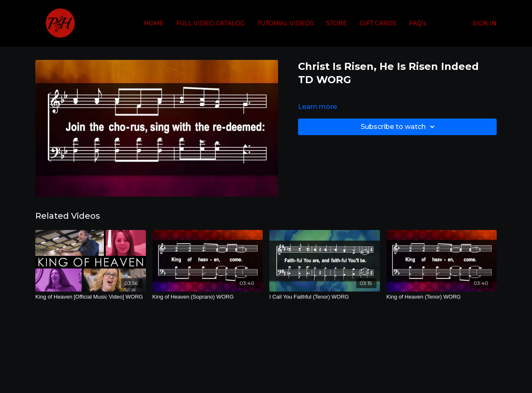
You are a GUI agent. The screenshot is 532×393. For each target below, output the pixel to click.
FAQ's (417, 23)
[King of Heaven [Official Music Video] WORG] (91, 297)
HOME (154, 23)
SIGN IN (485, 23)
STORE (337, 23)
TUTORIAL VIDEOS (286, 23)
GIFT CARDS (378, 23)
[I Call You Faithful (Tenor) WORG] (325, 297)
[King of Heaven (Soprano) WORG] (208, 297)
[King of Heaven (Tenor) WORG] (442, 297)
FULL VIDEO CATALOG (211, 23)
